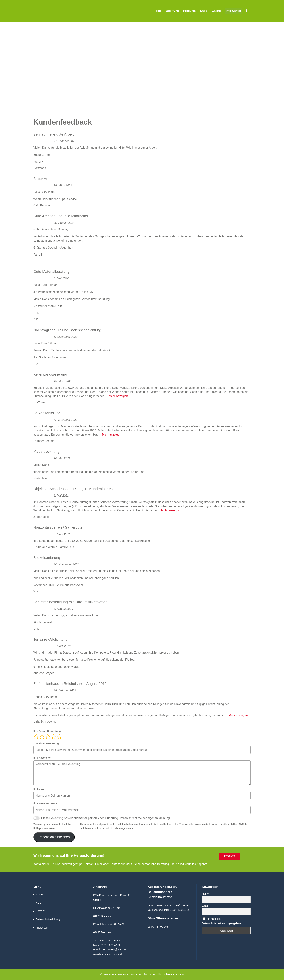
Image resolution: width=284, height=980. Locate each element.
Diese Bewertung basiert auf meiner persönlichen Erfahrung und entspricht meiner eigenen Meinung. (106, 818)
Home (39, 894)
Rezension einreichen (54, 837)
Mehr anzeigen (118, 396)
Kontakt (229, 856)
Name (205, 894)
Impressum (42, 928)
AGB (39, 903)
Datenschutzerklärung (48, 919)
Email (205, 906)
